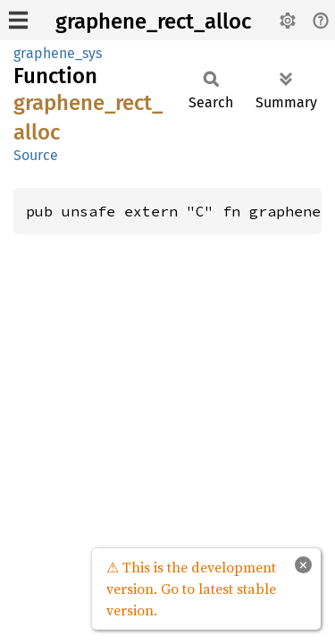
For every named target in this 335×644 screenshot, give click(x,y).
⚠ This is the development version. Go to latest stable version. (191, 589)
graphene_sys (58, 53)
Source (36, 155)
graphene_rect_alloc (153, 21)
